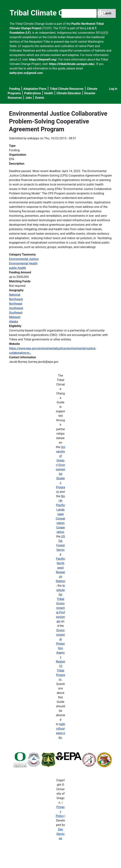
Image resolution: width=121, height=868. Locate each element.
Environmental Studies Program (60, 478)
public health (17, 268)
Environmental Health (23, 263)
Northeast (16, 304)
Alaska (13, 322)
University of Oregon (61, 456)
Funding (15, 89)
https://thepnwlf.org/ (43, 59)
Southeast (16, 313)
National (15, 295)
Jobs (29, 98)
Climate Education (69, 93)
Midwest (15, 317)
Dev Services (61, 834)
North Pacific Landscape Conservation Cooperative (60, 514)
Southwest (16, 308)
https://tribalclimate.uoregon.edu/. (72, 64)
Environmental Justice (24, 259)
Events (40, 98)
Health (49, 93)
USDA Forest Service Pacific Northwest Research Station (60, 559)
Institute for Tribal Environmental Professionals (60, 603)
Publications (33, 93)
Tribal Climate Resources (67, 89)
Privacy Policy (60, 811)
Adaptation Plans (35, 89)
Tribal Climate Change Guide (58, 13)
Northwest (16, 299)
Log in (113, 89)
